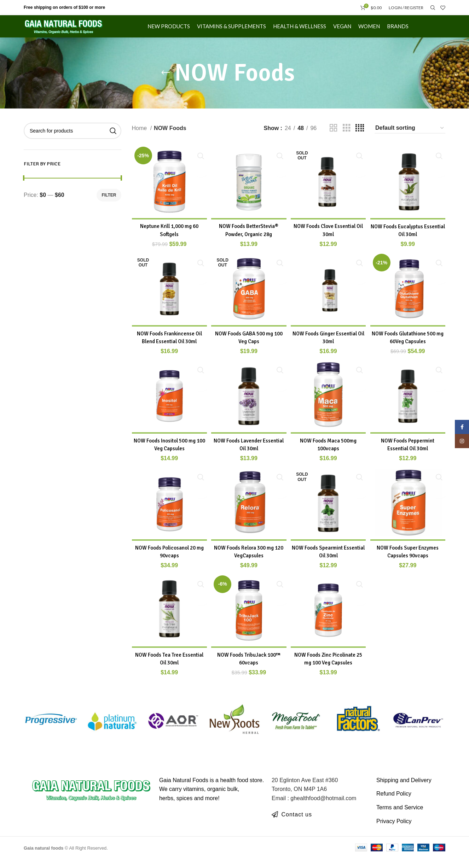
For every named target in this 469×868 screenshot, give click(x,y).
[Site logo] (77, 31)
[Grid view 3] (347, 137)
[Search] (432, 9)
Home (140, 137)
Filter (109, 204)
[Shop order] (410, 137)
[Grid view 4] (360, 137)
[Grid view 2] (334, 137)
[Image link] (91, 799)
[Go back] (166, 82)
